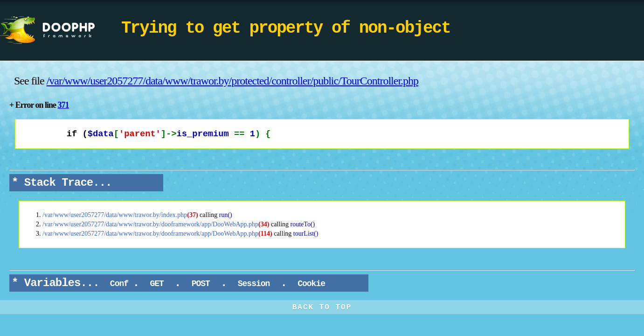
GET (157, 284)
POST (201, 284)
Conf (119, 284)
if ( (148, 134)
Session (254, 284)
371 (63, 105)
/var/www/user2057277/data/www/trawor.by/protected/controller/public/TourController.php (232, 81)
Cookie (311, 284)
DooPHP (61, 30)
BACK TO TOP (322, 308)
